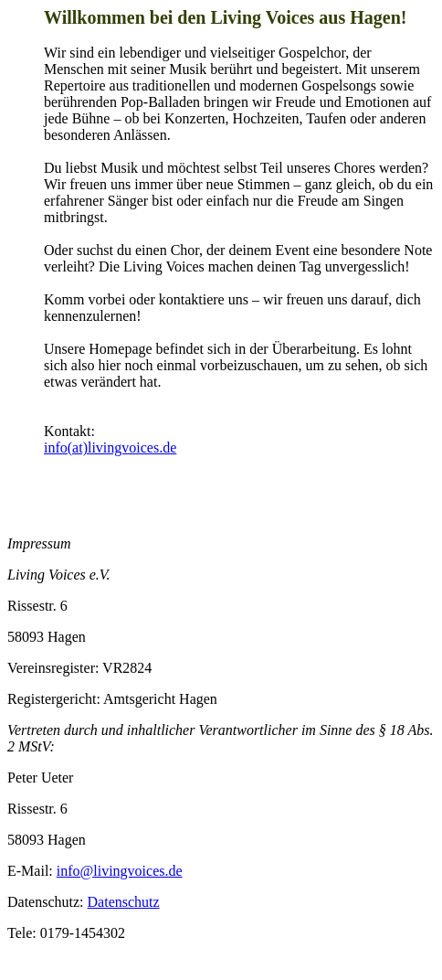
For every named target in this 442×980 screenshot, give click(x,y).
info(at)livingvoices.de (110, 447)
